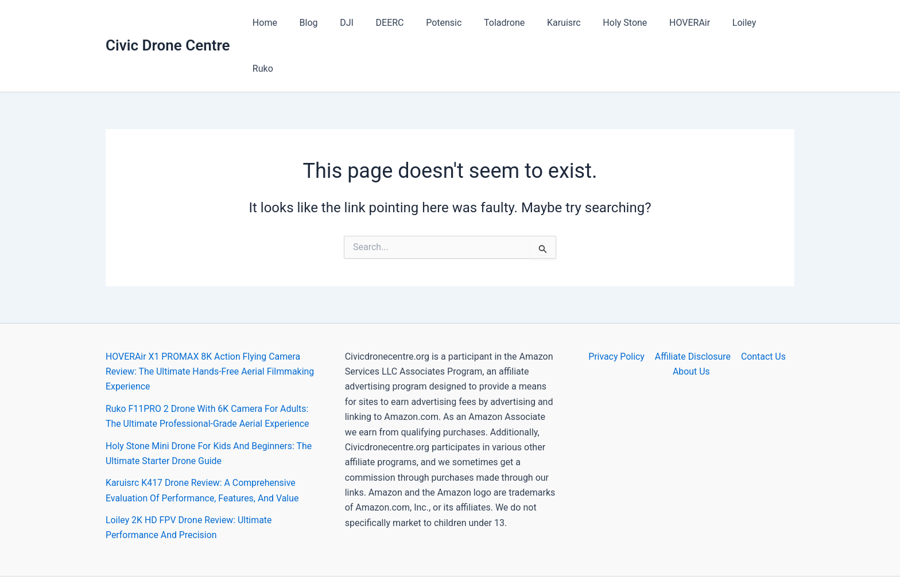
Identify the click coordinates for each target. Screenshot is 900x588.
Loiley (734, 23)
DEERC (403, 23)
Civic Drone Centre (168, 22)
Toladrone (509, 23)
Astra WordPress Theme (553, 559)
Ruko (775, 23)
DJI (364, 23)
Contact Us (763, 311)
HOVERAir (683, 23)
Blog (329, 23)
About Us (691, 326)
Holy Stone (622, 23)
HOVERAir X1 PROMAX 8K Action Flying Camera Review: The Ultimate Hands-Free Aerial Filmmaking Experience (211, 326)
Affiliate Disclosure (693, 311)
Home (290, 23)
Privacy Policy (617, 311)
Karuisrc (566, 23)
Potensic (453, 23)
